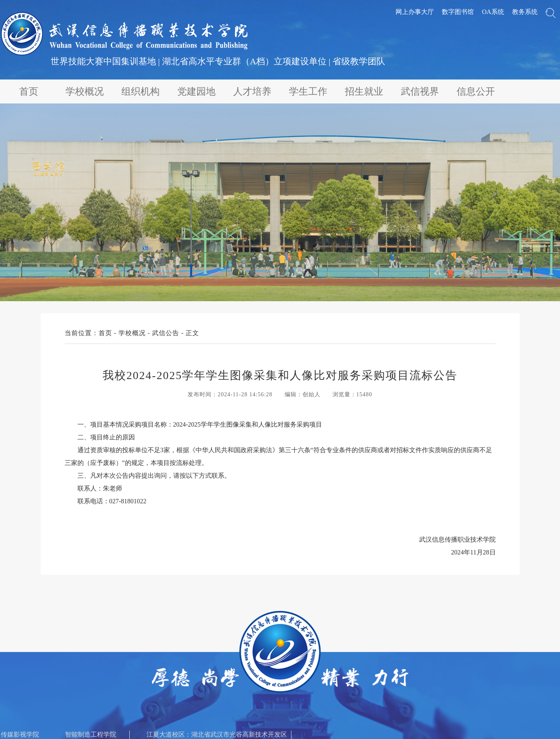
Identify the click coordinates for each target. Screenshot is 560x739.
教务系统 (525, 12)
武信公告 (166, 333)
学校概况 (85, 91)
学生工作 (308, 91)
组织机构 (140, 91)
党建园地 (196, 91)
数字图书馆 (458, 12)
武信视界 (420, 91)
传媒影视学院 (20, 734)
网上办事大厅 (415, 12)
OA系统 (493, 12)
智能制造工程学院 (91, 734)
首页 (29, 91)
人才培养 (252, 91)
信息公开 (476, 91)
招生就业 (364, 91)
